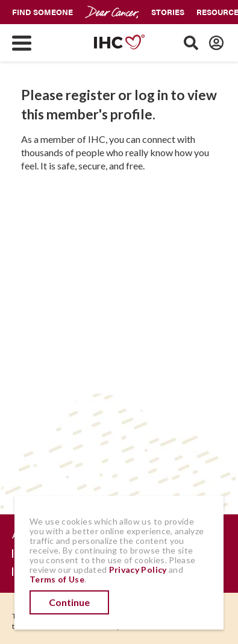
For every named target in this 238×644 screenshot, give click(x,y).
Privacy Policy (138, 570)
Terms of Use (57, 579)
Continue (69, 602)
